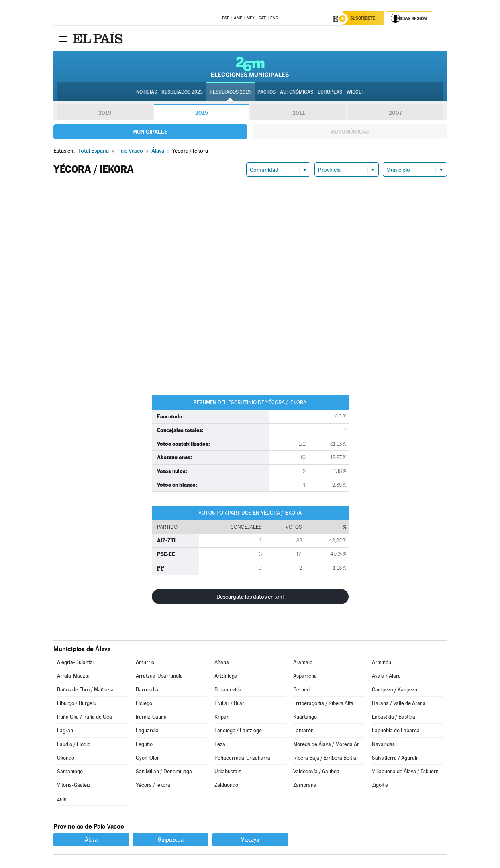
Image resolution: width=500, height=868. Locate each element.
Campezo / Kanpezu (395, 691)
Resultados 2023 (182, 93)
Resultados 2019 (230, 93)
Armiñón (382, 663)
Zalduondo (226, 786)
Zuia (62, 800)
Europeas (330, 93)
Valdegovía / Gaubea (316, 773)
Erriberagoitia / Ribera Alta (323, 704)
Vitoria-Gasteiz (74, 786)
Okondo (66, 759)
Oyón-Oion (148, 759)
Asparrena (305, 677)
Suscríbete (365, 19)
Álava (91, 841)
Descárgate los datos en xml (250, 598)
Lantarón (303, 732)
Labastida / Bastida (394, 718)
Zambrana (305, 786)
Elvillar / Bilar (229, 704)
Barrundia (147, 691)
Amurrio (145, 663)
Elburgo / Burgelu (77, 704)
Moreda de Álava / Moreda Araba (329, 745)
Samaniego (70, 773)
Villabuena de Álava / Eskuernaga (407, 773)
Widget (355, 93)
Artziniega (226, 677)
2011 (299, 114)
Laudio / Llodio (74, 745)
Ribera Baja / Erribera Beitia (325, 759)
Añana (222, 663)
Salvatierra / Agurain (395, 759)
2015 (202, 114)
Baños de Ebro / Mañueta (85, 691)
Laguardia (147, 732)
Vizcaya (250, 841)
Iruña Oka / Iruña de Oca (85, 718)
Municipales (150, 133)
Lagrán (65, 732)
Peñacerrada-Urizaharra (242, 759)
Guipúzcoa (171, 841)
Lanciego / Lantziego (238, 732)
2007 (395, 114)
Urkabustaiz (228, 773)
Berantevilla (228, 691)
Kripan (222, 718)
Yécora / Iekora (153, 786)
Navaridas (383, 745)
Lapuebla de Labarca (396, 732)
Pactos (266, 93)
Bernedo (303, 691)
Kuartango (305, 718)
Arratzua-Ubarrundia (159, 677)
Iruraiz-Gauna (151, 718)
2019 (105, 114)
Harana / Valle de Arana (399, 704)
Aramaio (303, 663)
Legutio (144, 745)
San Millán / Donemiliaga (164, 773)
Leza (220, 745)
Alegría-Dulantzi (75, 663)
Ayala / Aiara (386, 677)
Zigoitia (380, 786)
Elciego (144, 704)
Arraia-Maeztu (73, 677)
